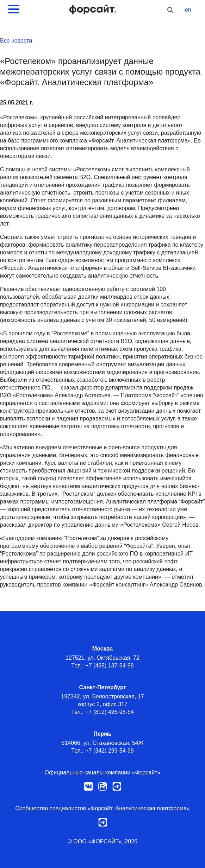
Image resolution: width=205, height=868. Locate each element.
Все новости (16, 41)
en (188, 10)
